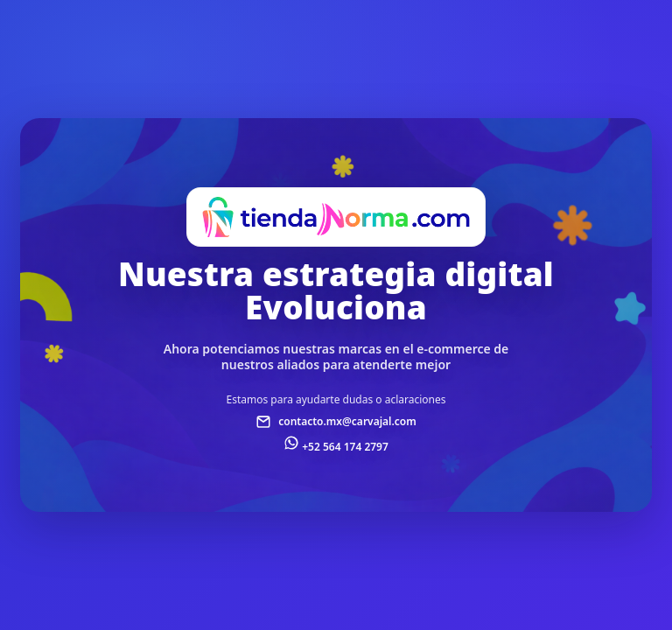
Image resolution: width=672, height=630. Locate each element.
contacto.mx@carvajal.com (347, 421)
